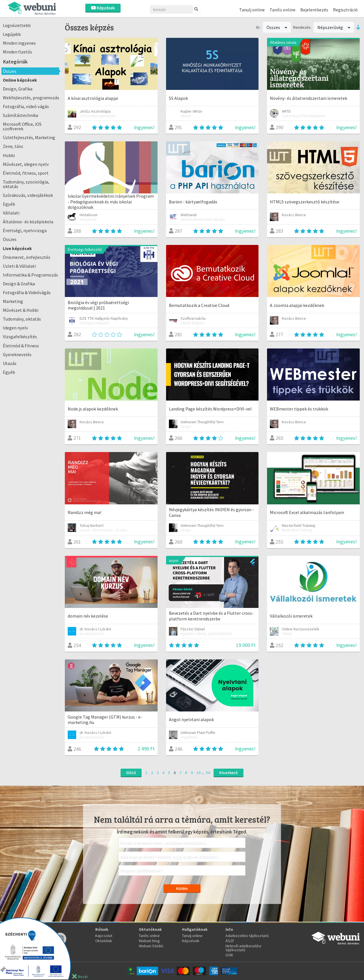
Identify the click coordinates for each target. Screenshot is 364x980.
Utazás (10, 363)
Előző (131, 773)
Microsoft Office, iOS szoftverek (22, 126)
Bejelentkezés (314, 10)
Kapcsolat (104, 936)
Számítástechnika (20, 115)
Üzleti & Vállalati (19, 266)
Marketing (13, 301)
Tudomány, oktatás (22, 319)
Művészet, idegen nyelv (26, 164)
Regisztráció (345, 10)
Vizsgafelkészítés (20, 337)
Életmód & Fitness (21, 346)
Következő (228, 773)
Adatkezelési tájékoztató (247, 936)
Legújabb (12, 34)
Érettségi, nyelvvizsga (25, 230)
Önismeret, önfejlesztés (27, 257)
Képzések (103, 8)
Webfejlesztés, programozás (31, 98)
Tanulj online (252, 10)
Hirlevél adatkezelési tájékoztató (243, 948)
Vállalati (11, 213)
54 (208, 773)
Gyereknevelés (17, 354)
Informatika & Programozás (30, 275)
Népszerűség (334, 27)
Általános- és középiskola (28, 222)
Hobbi (9, 155)
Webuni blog (149, 941)
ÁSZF (230, 941)
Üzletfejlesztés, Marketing (29, 137)
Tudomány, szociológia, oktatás (26, 184)
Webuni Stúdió (151, 946)
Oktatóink (104, 941)
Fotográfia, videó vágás (26, 106)
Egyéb (9, 204)
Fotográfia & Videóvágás (27, 292)
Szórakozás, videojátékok (28, 195)
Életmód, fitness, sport (26, 173)
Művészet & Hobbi (21, 310)
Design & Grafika (19, 284)
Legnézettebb (17, 25)
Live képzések (17, 248)
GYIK (229, 955)
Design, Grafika (18, 89)
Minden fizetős (17, 52)
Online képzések (20, 80)
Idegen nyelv (15, 328)
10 (198, 773)
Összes (10, 71)
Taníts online (283, 10)
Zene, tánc (13, 146)
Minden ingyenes (19, 43)
